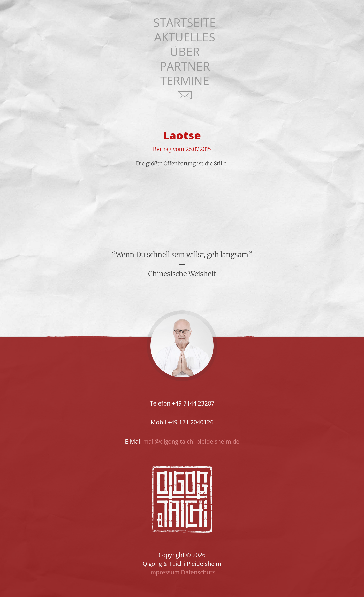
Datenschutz (198, 572)
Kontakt (185, 99)
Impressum (164, 572)
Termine (185, 81)
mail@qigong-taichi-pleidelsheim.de (191, 441)
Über (185, 51)
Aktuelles (185, 37)
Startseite (185, 22)
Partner (185, 66)
